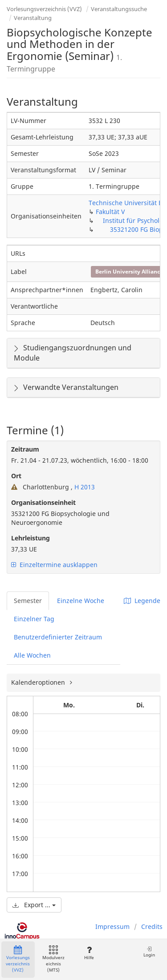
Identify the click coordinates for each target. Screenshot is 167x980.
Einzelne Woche (81, 601)
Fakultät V (110, 212)
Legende (142, 601)
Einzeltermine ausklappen (54, 565)
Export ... (34, 905)
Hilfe (89, 953)
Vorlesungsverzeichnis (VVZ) (44, 9)
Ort (16, 476)
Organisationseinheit (43, 502)
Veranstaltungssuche (119, 9)
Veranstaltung (33, 18)
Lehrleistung (31, 538)
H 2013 (84, 487)
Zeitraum (25, 449)
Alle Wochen (32, 655)
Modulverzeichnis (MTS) (53, 959)
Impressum (112, 926)
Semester (28, 601)
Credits (152, 926)
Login (149, 952)
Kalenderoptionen (39, 682)
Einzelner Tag (34, 619)
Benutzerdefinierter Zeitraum (58, 637)
